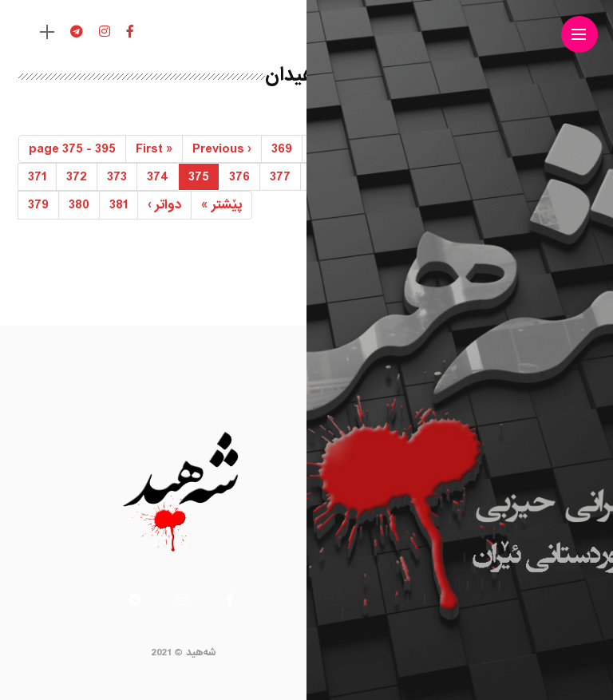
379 (38, 205)
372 (77, 177)
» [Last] (221, 205)
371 (37, 177)
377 (280, 177)
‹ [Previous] (222, 149)
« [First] (154, 149)
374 (158, 177)
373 (117, 177)
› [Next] (164, 205)
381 (119, 205)
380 (79, 205)
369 (282, 149)
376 (239, 177)
